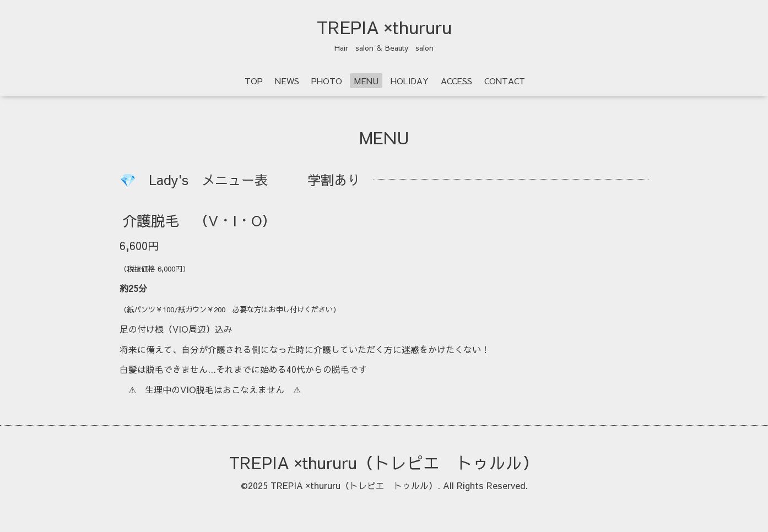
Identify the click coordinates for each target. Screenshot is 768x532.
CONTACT (505, 81)
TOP (254, 81)
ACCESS (456, 81)
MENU (366, 81)
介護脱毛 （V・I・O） (199, 220)
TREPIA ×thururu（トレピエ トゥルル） (384, 462)
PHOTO (327, 81)
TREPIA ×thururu (384, 27)
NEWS (287, 81)
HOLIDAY (410, 81)
